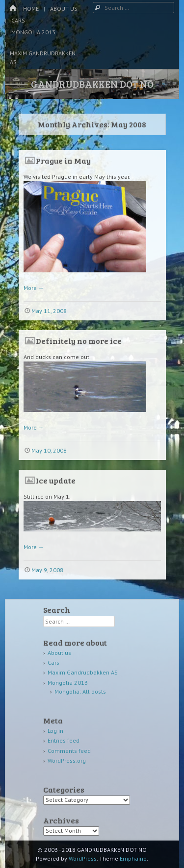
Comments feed (69, 751)
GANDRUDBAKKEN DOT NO (92, 84)
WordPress (83, 858)
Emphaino (133, 858)
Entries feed (64, 740)
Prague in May (63, 160)
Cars (18, 20)
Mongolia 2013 (33, 32)
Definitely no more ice (79, 341)
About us (64, 9)
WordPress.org (67, 760)
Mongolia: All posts (80, 691)
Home (31, 9)
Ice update (56, 480)
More (34, 288)
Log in (55, 731)
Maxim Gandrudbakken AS (43, 58)
